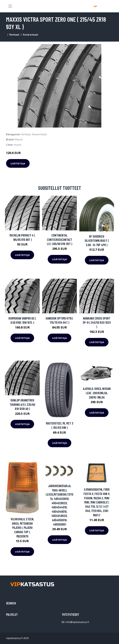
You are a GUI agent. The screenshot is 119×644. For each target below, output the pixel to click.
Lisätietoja (18, 163)
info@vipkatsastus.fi (77, 622)
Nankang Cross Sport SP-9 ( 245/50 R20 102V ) (97, 322)
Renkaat (14, 35)
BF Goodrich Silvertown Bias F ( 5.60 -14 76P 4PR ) (97, 241)
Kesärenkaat (31, 35)
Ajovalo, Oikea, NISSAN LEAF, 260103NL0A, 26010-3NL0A (97, 393)
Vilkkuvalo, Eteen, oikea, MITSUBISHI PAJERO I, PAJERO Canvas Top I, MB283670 (22, 528)
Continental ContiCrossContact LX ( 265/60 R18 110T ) (60, 239)
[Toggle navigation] (10, 6)
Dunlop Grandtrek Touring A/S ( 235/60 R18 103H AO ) (22, 404)
